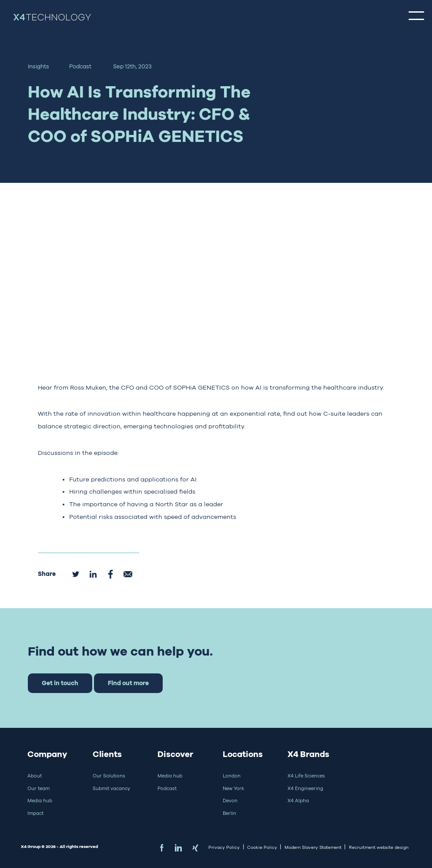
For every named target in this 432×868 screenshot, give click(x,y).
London (232, 776)
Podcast (167, 788)
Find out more (128, 683)
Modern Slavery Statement (313, 847)
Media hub (40, 801)
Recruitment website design (379, 847)
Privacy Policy (224, 847)
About (35, 776)
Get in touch (60, 683)
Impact (35, 813)
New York (233, 788)
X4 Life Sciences (306, 776)
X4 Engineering (305, 788)
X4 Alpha (298, 801)
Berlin (229, 813)
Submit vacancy (111, 788)
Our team (39, 788)
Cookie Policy (262, 847)
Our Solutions (109, 776)
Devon (230, 801)
